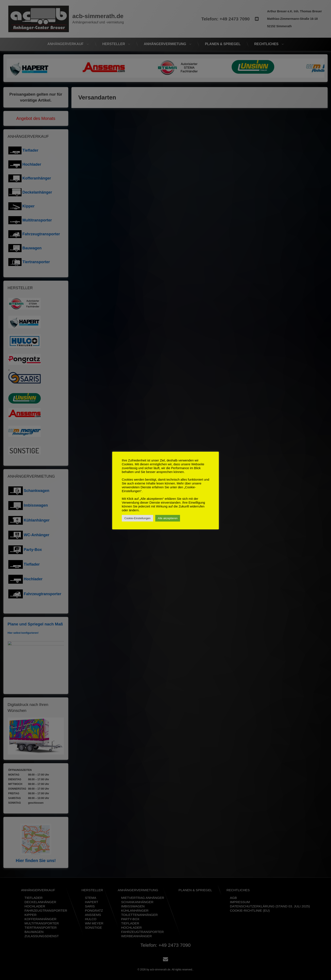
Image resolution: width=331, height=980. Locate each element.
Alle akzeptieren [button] (168, 518)
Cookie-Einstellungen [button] (137, 518)
